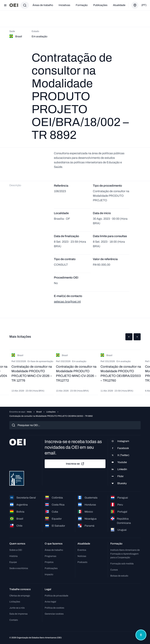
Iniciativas (64, 5)
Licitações (51, 412)
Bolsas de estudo (119, 576)
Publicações (100, 5)
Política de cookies (54, 608)
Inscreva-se (75, 464)
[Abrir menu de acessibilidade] (141, 635)
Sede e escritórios (19, 568)
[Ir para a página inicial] (14, 5)
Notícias (82, 556)
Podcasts (82, 562)
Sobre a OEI (16, 550)
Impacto (49, 574)
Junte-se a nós (17, 608)
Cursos (114, 570)
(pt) (144, 5)
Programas (50, 556)
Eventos (82, 550)
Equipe (13, 562)
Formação (82, 5)
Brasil (39, 412)
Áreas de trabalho (43, 5)
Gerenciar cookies (54, 614)
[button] (129, 337)
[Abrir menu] (5, 5)
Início (29, 412)
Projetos (49, 562)
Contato (14, 620)
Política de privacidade (56, 596)
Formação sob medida (122, 564)
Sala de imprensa (18, 614)
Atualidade (119, 5)
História (13, 556)
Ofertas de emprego (20, 596)
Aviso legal (50, 602)
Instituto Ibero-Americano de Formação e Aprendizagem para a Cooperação (125, 554)
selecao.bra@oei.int (67, 302)
